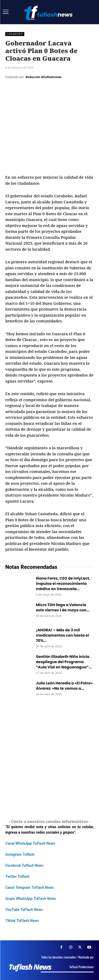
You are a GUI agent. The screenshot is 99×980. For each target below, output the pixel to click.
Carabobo (15, 34)
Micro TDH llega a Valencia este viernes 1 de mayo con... (63, 607)
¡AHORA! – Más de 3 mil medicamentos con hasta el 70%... (62, 635)
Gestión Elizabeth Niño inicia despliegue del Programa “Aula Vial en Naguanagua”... (64, 662)
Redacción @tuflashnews (44, 77)
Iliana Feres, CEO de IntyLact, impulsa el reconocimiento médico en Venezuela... (63, 584)
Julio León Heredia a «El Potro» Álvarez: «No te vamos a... (64, 686)
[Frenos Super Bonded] (49, 760)
